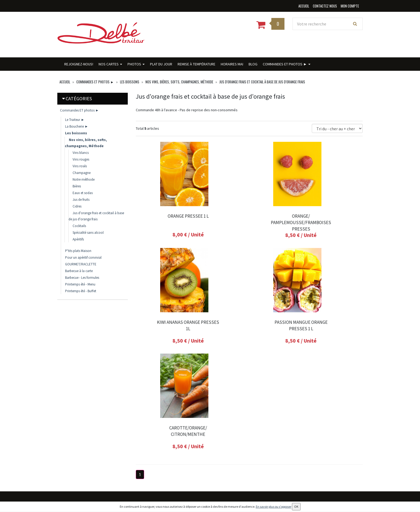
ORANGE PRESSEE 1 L (171, 216)
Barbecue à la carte (79, 271)
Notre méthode (84, 179)
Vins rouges (81, 159)
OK (304, 428)
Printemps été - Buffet (81, 291)
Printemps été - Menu (80, 284)
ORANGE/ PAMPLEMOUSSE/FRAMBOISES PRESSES (249, 222)
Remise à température (196, 64)
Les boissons (130, 82)
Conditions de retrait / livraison (152, 468)
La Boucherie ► (77, 126)
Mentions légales (148, 493)
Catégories (79, 99)
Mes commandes (200, 422)
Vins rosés (80, 166)
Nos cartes (110, 64)
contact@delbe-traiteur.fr (88, 447)
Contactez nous (147, 458)
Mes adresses (197, 429)
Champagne (82, 173)
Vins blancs (81, 153)
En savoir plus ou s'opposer (274, 507)
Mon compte (197, 415)
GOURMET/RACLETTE (81, 264)
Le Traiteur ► (75, 120)
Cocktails (79, 226)
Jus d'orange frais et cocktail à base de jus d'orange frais (262, 82)
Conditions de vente (150, 486)
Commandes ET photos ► (287, 64)
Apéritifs (78, 239)
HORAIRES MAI (232, 64)
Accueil (65, 82)
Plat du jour (161, 64)
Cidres (77, 206)
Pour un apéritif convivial (83, 257)
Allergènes (143, 479)
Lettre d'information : (256, 419)
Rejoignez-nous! (79, 64)
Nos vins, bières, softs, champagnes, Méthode (179, 82)
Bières (77, 186)
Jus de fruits (81, 200)
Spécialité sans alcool (88, 233)
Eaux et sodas (83, 193)
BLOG (253, 64)
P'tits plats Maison (78, 251)
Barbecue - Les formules (82, 278)
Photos (136, 64)
